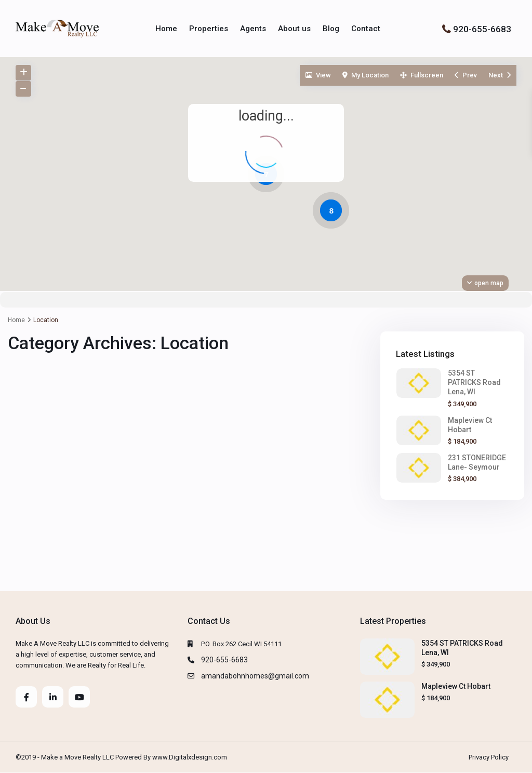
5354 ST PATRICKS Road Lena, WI (474, 382)
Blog (331, 29)
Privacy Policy (489, 757)
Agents (253, 29)
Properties (209, 29)
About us (294, 29)
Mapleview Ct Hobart (456, 686)
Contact (366, 29)
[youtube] (79, 697)
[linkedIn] (53, 697)
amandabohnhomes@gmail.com (255, 676)
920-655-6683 (482, 29)
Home (166, 29)
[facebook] (26, 697)
